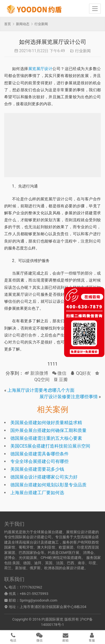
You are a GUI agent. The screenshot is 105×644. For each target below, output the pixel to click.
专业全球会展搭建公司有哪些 (39, 461)
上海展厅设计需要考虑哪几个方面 (41, 390)
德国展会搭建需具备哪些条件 (39, 454)
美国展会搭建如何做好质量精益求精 (46, 423)
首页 (8, 24)
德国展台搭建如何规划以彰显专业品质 (48, 485)
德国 (27, 563)
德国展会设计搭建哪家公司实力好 (44, 477)
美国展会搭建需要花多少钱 (37, 469)
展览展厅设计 (40, 69)
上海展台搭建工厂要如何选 (37, 493)
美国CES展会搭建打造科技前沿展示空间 (50, 446)
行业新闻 (83, 51)
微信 (59, 373)
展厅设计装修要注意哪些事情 (69, 397)
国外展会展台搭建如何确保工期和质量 (48, 430)
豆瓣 (61, 380)
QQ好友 (81, 373)
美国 (16, 563)
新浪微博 (36, 373)
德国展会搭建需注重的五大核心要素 (46, 438)
